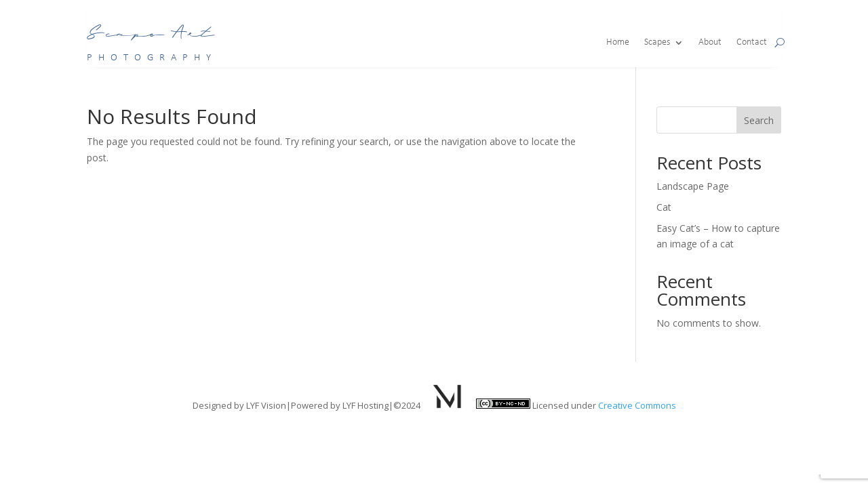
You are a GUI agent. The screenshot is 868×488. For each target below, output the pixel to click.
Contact (752, 43)
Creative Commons (637, 405)
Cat (664, 207)
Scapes (657, 43)
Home (618, 43)
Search (759, 120)
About (710, 43)
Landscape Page (693, 186)
